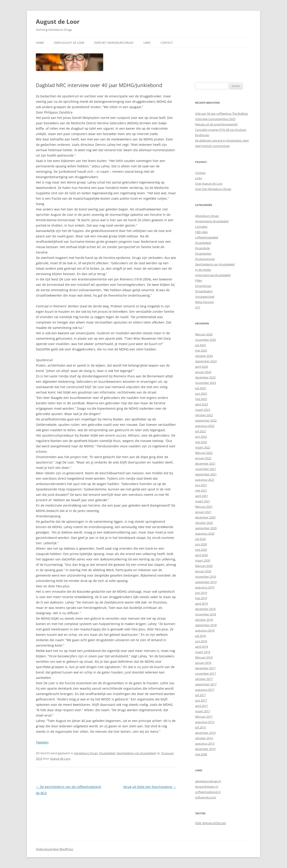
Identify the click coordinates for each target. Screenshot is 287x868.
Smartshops (203, 286)
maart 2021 (203, 501)
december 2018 (205, 609)
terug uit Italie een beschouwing (150, 787)
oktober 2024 (204, 356)
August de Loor (58, 22)
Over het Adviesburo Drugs (114, 43)
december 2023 (205, 377)
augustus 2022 (205, 426)
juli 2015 (200, 727)
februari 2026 (204, 334)
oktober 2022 (204, 415)
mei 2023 (201, 399)
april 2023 (201, 404)
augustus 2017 (205, 690)
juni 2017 (201, 700)
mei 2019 (201, 598)
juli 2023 (200, 388)
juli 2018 (200, 636)
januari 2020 (203, 571)
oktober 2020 (204, 523)
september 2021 (206, 474)
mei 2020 (201, 550)
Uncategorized (205, 297)
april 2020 (201, 555)
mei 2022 (201, 442)
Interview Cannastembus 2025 (215, 119)
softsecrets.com (206, 797)
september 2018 (206, 625)
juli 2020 (200, 539)
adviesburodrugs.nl (208, 781)
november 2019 (205, 577)
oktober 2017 (204, 679)
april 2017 (201, 706)
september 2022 (206, 420)
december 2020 (205, 517)
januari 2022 (203, 458)
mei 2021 (201, 490)
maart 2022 (203, 447)
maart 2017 (203, 711)
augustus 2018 (205, 630)
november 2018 (205, 614)
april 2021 (201, 496)
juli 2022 (200, 431)
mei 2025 (201, 350)
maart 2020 (203, 560)
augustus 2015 (205, 722)
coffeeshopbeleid (207, 237)
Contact (167, 43)
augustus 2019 (205, 587)
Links (147, 43)
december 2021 (205, 464)
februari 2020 (204, 566)
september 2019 (206, 582)
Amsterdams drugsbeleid (212, 221)
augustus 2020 (205, 533)
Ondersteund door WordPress (54, 849)
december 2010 (205, 749)
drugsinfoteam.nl (207, 787)
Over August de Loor (69, 43)
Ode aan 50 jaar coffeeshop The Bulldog (221, 114)
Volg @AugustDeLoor (211, 823)
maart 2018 (203, 652)
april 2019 (201, 603)
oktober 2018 (204, 620)
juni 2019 (201, 593)
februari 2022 (204, 453)
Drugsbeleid (107, 753)
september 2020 (206, 528)
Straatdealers (204, 291)
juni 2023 (201, 394)
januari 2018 (203, 663)
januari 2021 (203, 512)
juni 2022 (201, 437)
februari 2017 (204, 717)
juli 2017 (200, 695)
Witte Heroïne (204, 302)
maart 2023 (203, 410)
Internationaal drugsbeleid (213, 275)
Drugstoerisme (205, 259)
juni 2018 (201, 641)
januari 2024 (203, 372)
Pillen (199, 280)
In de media (203, 270)
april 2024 (201, 367)
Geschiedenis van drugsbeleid (136, 753)
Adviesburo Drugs (86, 753)
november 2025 (205, 340)
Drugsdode (202, 248)
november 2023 (205, 383)
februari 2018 (204, 657)
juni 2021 (201, 485)
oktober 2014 (204, 738)
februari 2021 (204, 507)
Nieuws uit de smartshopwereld (216, 124)
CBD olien (201, 232)
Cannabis (201, 227)
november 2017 (205, 673)
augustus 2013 (205, 743)
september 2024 (206, 361)
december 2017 (205, 668)
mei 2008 (201, 754)
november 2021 (205, 469)
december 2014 (205, 733)
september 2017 (206, 684)
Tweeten (42, 742)
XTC (198, 307)
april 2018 (201, 647)
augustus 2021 (205, 480)
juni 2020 (201, 544)
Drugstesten (203, 254)
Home (40, 43)
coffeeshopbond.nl (208, 792)
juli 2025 (200, 345)
